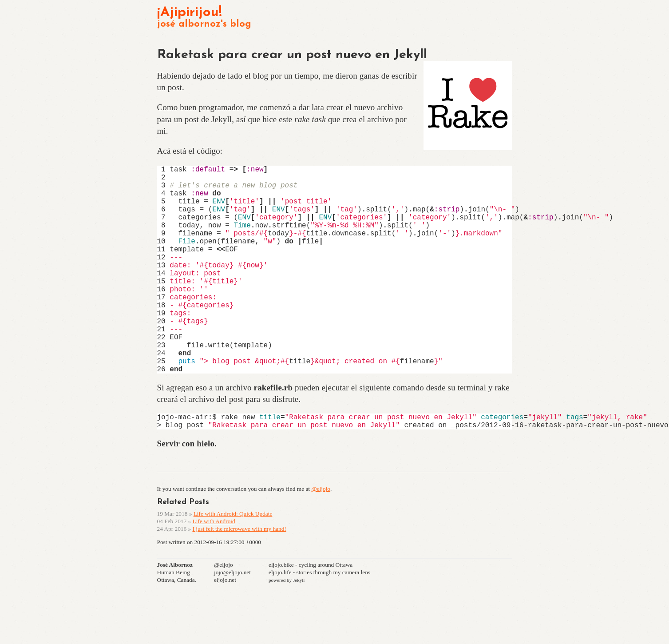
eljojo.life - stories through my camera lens (319, 622)
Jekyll (299, 630)
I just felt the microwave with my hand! (239, 578)
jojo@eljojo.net (232, 622)
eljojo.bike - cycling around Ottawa (311, 614)
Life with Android (214, 571)
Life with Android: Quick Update (233, 563)
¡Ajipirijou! (190, 13)
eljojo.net (225, 630)
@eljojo (321, 539)
